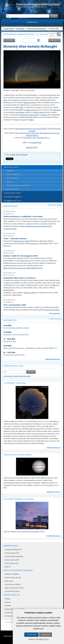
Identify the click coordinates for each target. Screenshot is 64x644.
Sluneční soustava (12, 612)
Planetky (8, 606)
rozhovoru (34, 243)
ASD (24, 138)
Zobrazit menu (32, 22)
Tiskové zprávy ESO (12, 560)
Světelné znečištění (12, 574)
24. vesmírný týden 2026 (15, 383)
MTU (29, 129)
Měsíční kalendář (13, 174)
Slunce (17, 120)
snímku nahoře (39, 112)
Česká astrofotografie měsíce (18, 455)
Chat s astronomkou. (52, 310)
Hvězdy (7, 599)
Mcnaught (24, 155)
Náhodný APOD (32, 147)
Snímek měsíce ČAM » (13, 193)
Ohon (18, 155)
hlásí (21, 107)
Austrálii (43, 115)
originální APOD (36, 142)
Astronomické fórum (12, 591)
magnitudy (57, 110)
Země (23, 120)
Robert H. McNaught (27, 90)
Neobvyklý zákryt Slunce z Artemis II (19, 278)
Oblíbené (10, 171)
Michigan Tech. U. (44, 138)
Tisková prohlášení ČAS (13, 550)
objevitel (21, 112)
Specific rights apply (32, 133)
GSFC (34, 138)
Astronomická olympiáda (14, 556)
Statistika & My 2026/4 (21, 241)
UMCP (44, 129)
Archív (9, 182)
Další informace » (54, 448)
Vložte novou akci (56, 319)
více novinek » (55, 313)
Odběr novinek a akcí (13, 366)
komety (15, 100)
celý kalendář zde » (53, 359)
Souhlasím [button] (32, 635)
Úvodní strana (9, 28)
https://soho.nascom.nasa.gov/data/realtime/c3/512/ (23, 268)
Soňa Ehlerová (8, 214)
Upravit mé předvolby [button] (38, 639)
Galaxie (8, 602)
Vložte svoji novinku (55, 205)
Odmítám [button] (46, 635)
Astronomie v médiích (13, 584)
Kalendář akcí (10, 320)
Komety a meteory (11, 616)
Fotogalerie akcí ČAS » (13, 201)
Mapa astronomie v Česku (14, 588)
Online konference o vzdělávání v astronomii (23, 216)
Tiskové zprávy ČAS (12, 553)
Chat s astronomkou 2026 (15, 305)
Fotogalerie (20, 28)
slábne (31, 120)
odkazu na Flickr (30, 293)
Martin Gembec (9, 253)
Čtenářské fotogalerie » (13, 197)
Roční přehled (12, 178)
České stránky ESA (12, 563)
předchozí (10, 40)
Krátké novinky (11, 206)
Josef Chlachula (9, 236)
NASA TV (8, 567)
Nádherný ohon (29, 102)
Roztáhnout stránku (53, 34)
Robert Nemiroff (21, 129)
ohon (5, 100)
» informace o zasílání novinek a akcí (17, 376)
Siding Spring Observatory (29, 115)
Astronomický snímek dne (37, 28)
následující (54, 40)
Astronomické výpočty (13, 577)
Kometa (13, 155)
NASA (30, 138)
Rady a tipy (9, 581)
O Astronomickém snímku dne (19, 185)
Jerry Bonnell (37, 129)
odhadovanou (31, 110)
